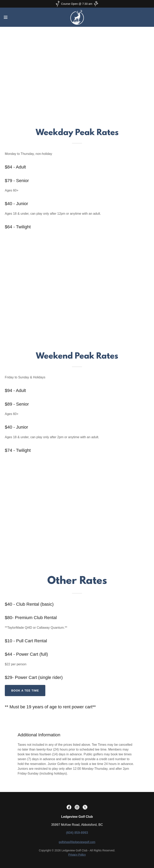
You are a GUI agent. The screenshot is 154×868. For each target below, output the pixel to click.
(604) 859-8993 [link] (77, 833)
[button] (13, 17)
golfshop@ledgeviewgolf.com (77, 842)
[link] (77, 17)
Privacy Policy (77, 855)
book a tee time (25, 691)
